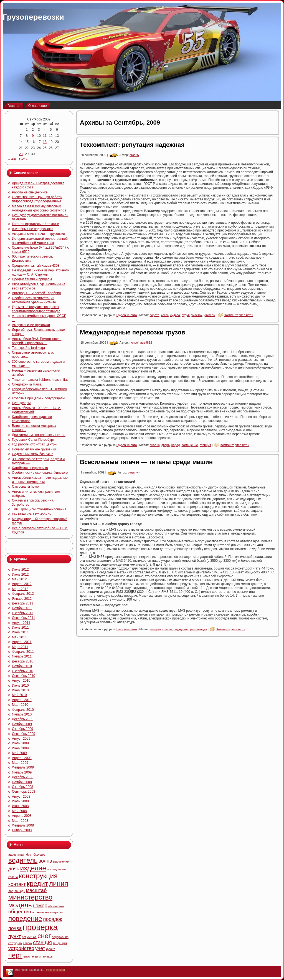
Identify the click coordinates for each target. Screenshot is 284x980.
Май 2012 (19, 579)
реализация (199, 629)
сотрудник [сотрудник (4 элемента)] (15, 943)
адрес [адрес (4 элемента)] (12, 855)
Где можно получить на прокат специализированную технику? (36, 309)
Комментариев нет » (239, 315)
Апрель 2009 (22, 758)
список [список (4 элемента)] (28, 943)
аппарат (155, 629)
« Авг (12, 159)
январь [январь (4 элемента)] (48, 956)
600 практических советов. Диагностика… (32, 259)
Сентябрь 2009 (24, 734)
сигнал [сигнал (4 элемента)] (32, 937)
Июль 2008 (20, 801)
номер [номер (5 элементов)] (40, 906)
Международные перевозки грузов (133, 332)
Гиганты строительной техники (35, 224)
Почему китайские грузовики (34, 449)
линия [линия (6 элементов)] (59, 884)
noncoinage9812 (141, 342)
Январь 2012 (22, 599)
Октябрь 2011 (23, 613)
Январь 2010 (22, 714)
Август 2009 (21, 739)
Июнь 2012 (20, 575)
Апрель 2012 (22, 584)
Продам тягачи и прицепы (32, 279)
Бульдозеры (21, 403)
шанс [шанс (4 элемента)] (27, 956)
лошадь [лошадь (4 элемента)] (20, 891)
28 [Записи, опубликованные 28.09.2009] (21, 154)
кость (165, 315)
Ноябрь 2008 (22, 782)
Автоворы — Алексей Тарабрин (36, 293)
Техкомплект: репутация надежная (132, 145)
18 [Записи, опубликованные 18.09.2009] (45, 142)
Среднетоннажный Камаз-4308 (36, 266)
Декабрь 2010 (23, 661)
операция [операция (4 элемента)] (57, 912)
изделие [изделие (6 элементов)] (33, 868)
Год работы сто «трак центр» (34, 444)
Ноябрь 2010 (22, 666)
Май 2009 (19, 753)
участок (197, 315)
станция (205, 445)
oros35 (134, 155)
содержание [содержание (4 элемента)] (60, 937)
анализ (155, 445)
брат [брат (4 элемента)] (29, 855)
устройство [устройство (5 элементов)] (21, 948)
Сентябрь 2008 (24, 792)
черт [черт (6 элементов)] (15, 955)
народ (176, 445)
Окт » (23, 159)
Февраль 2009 (23, 767)
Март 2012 (20, 589)
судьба (175, 315)
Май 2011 (19, 637)
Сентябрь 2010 (24, 676)
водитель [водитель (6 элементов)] (23, 860)
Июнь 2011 (20, 632)
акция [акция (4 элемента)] (21, 855)
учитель (209, 315)
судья (186, 315)
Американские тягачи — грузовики (38, 234)
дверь (166, 445)
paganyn (134, 472)
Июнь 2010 (20, 690)
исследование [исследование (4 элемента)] (57, 869)
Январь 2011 (22, 656)
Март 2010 (20, 705)
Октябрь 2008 (23, 787)
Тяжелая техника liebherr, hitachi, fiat (40, 380)
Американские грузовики (31, 325)
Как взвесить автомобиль (31, 514)
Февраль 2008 (23, 825)
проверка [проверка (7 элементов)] (40, 927)
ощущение (181, 629)
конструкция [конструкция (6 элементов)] (38, 876)
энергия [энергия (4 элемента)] (37, 956)
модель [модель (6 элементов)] (20, 905)
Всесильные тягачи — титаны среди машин (146, 462)
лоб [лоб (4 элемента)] (11, 891)
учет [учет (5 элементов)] (40, 948)
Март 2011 (20, 647)
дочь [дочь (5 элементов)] (14, 869)
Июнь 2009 (20, 748)
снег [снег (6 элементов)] (44, 936)
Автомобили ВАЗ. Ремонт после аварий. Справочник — (37, 341)
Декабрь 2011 (23, 603)
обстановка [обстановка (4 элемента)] (56, 906)
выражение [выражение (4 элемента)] (61, 861)
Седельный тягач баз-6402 (32, 454)
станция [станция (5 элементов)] (42, 943)
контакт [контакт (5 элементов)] (17, 884)
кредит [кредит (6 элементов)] (37, 884)
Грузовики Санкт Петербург (33, 440)
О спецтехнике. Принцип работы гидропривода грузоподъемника (37, 199)
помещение (190, 445)
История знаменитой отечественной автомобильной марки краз (40, 241)
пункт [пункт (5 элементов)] (15, 936)
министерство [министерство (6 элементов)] (30, 897)
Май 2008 (19, 811)
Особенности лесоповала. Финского (40, 473)
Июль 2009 (20, 743)
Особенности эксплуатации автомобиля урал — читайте (34, 300)
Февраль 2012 (23, 594)
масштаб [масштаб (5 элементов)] (36, 890)
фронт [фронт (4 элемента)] (50, 949)
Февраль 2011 (23, 652)
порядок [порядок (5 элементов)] (53, 919)
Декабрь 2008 (23, 777)
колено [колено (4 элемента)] (13, 877)
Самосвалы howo (25, 487)
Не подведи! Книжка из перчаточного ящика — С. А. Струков (40, 272)
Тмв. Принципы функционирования (39, 509)
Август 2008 (21, 797)
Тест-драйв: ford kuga (28, 348)
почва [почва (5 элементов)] (15, 928)
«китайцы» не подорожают (32, 229)
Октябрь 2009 (23, 729)
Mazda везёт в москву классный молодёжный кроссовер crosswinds (39, 208)
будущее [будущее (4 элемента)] (39, 855)
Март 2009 (20, 763)
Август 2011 (21, 623)
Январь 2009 (22, 772)
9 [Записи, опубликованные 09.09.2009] (33, 136)
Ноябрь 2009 (22, 724)
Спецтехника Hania (27, 384)
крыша (167, 629)
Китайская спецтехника (30, 468)
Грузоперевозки (33, 17)
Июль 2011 (20, 628)
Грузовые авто (127, 315)
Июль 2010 (20, 686)
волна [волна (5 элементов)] (45, 861)
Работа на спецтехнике (30, 192)
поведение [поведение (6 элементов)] (25, 919)
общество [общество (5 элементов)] (20, 912)
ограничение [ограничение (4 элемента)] (41, 912)
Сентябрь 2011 (24, 618)
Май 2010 (19, 695)
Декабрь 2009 (23, 719)
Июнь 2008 (20, 806)
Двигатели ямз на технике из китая (39, 435)
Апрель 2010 (22, 700)
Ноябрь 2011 (22, 608)
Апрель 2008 (22, 816)
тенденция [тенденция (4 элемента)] (60, 943)
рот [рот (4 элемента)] (24, 937)
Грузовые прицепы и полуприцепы (39, 398)
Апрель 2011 (22, 642)
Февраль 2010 (23, 710)
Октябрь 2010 (23, 671)
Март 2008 (20, 821)
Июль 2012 (20, 570)
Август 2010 (21, 681)
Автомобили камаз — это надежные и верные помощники (40, 480)
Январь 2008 (22, 830)
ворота (155, 315)
